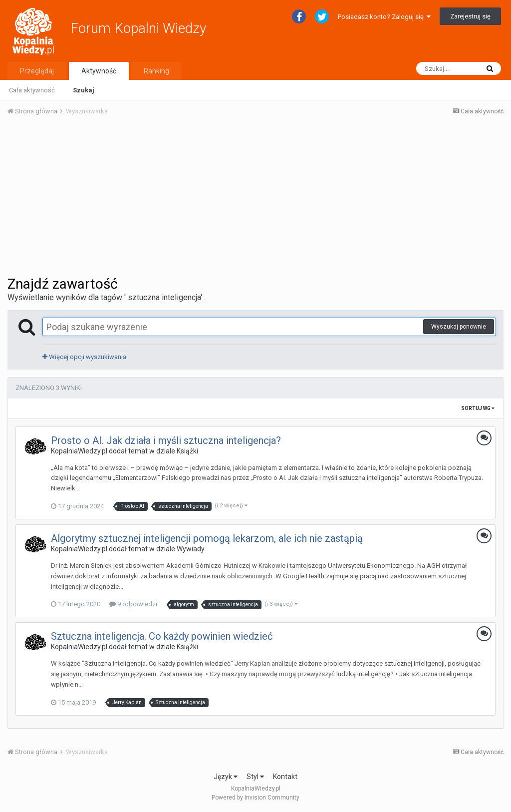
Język (226, 777)
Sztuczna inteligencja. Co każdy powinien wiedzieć (162, 636)
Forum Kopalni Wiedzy (138, 28)
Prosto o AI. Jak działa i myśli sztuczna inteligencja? (166, 440)
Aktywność (99, 71)
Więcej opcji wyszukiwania (84, 357)
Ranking (156, 71)
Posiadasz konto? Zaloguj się (384, 17)
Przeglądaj (37, 71)
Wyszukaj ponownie (459, 327)
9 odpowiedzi (133, 604)
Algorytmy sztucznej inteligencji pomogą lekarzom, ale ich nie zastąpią (207, 538)
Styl (255, 777)
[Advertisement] (255, 199)
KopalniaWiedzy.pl (79, 451)
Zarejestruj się (470, 16)
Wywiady (191, 549)
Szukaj (84, 90)
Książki (187, 451)
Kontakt (285, 777)
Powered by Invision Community (255, 798)
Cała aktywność (32, 90)
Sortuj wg (478, 408)
